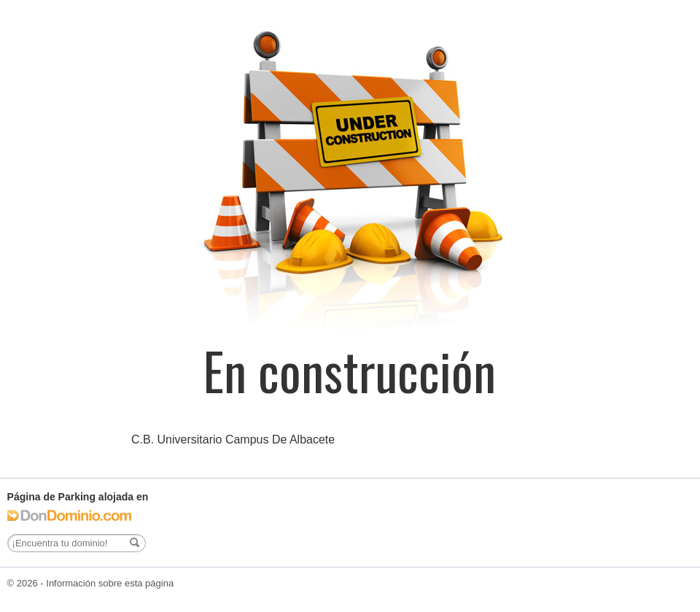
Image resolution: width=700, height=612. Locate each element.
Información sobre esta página (110, 583)
